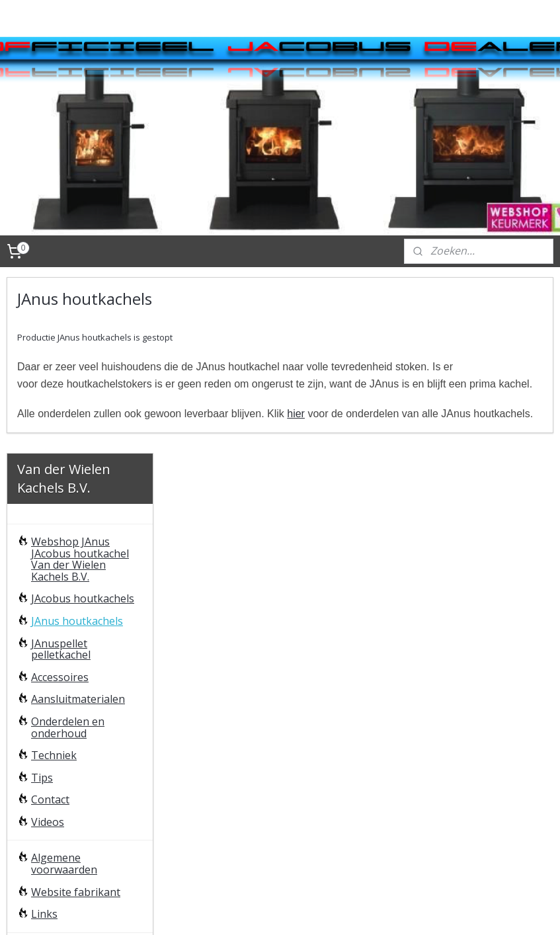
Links (44, 738)
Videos (48, 646)
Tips (42, 602)
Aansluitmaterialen (78, 523)
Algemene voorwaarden (64, 688)
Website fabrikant (76, 716)
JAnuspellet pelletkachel (61, 473)
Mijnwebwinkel (468, 911)
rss (302, 911)
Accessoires (60, 501)
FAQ (41, 774)
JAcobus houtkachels (83, 423)
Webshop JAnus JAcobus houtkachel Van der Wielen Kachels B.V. (80, 383)
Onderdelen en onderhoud (68, 551)
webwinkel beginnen (352, 911)
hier (456, 431)
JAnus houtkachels (77, 445)
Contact (50, 624)
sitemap (274, 911)
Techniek (54, 579)
